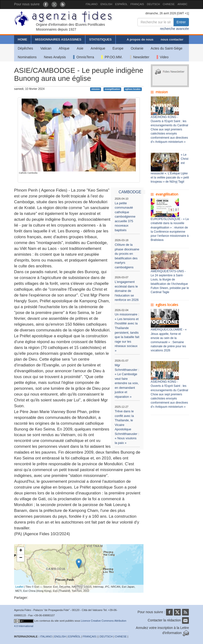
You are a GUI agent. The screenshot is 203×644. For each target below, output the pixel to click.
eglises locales (133, 89)
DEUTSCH (153, 4)
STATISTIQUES (100, 39)
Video (163, 57)
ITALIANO (92, 4)
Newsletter (140, 57)
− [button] (21, 558)
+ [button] (21, 551)
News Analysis (55, 57)
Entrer (181, 22)
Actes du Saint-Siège (167, 48)
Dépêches (25, 48)
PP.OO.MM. (112, 57)
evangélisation (113, 89)
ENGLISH (106, 4)
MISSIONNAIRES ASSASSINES (58, 39)
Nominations (27, 57)
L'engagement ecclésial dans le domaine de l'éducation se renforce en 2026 (127, 291)
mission (96, 89)
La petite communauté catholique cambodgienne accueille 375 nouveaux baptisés (125, 217)
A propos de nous (140, 39)
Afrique (64, 48)
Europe (118, 48)
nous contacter (172, 39)
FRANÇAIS (137, 4)
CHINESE (169, 4)
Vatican (46, 48)
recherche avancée (174, 29)
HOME (22, 39)
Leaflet (19, 587)
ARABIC (182, 4)
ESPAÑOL (121, 4)
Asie (80, 48)
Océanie (137, 48)
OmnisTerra (84, 57)
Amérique (98, 48)
